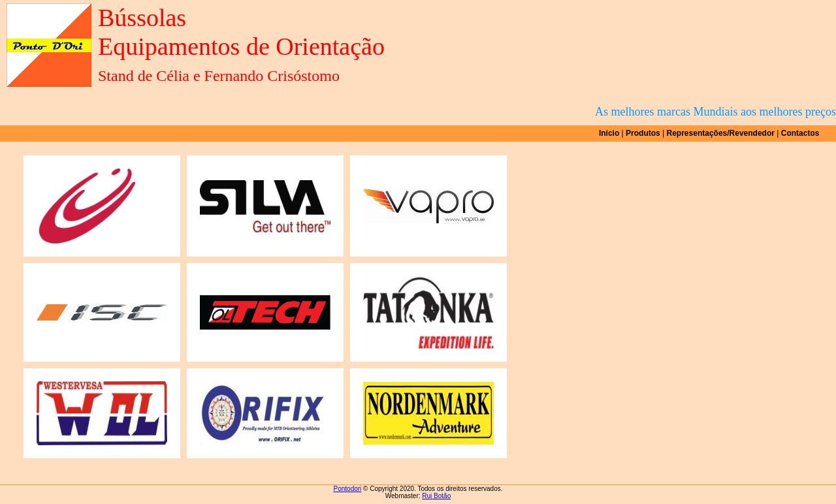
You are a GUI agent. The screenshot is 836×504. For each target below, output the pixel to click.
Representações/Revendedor (721, 133)
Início (609, 133)
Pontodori (348, 489)
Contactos (800, 133)
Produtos (643, 133)
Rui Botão (436, 496)
